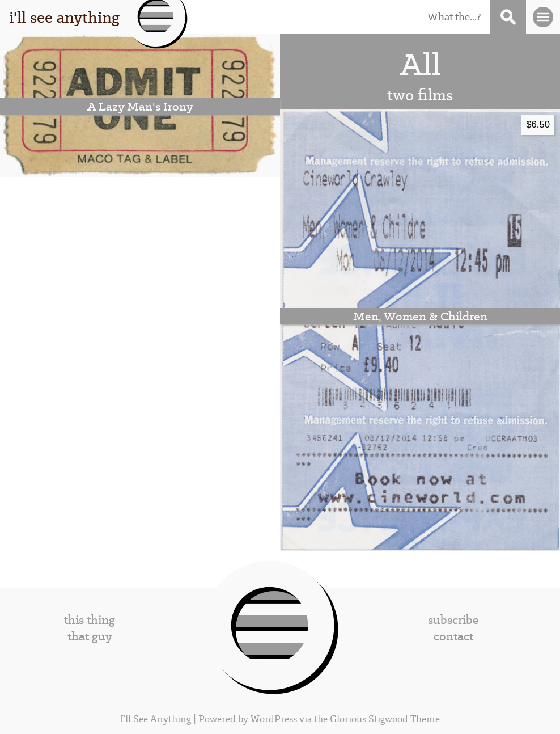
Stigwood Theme (404, 719)
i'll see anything (64, 17)
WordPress (274, 719)
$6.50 (538, 125)
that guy (90, 636)
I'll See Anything (157, 719)
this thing (90, 620)
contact (453, 636)
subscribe (453, 620)
